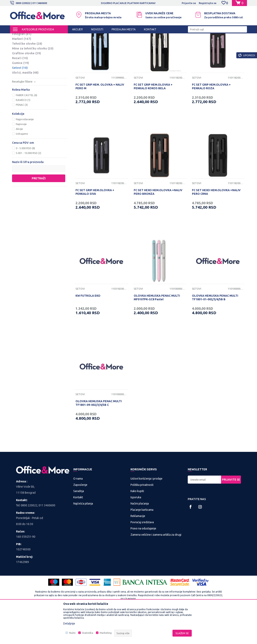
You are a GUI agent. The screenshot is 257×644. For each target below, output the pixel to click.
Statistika (88, 633)
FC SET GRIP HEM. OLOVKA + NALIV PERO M (100, 120)
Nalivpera (22, 62)
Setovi (20, 101)
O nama (78, 512)
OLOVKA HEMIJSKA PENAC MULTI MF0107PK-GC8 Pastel (157, 331)
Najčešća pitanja (83, 537)
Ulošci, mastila (25, 106)
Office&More (18, 37)
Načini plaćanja (140, 537)
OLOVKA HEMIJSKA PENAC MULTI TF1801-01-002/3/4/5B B (215, 331)
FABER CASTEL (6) (27, 128)
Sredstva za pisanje (90, 37)
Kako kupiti (137, 524)
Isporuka (136, 531)
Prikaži (200, 44)
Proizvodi (34, 37)
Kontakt (78, 531)
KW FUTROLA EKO (88, 329)
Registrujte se (208, 3)
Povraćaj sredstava (142, 556)
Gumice (20, 96)
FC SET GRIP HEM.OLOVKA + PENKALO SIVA (95, 225)
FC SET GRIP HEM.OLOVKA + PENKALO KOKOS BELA (153, 120)
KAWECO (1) (23, 133)
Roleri (20, 58)
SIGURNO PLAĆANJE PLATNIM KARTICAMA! (128, 3)
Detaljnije (69, 623)
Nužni (72, 633)
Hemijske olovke (28, 53)
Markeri (22, 72)
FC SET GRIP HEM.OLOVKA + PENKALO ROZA (211, 120)
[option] (128, 3)
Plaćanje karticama (142, 543)
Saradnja (79, 524)
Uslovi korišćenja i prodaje (146, 512)
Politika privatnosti (142, 518)
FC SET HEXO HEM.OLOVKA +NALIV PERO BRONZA (158, 225)
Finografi (22, 67)
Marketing (106, 633)
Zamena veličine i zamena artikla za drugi (156, 568)
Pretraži (39, 212)
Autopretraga (139, 44)
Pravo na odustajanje (143, 562)
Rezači (20, 91)
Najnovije (21, 157)
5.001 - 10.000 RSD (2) (29, 186)
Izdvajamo (22, 167)
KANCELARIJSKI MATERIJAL (59, 37)
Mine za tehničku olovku (33, 82)
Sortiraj (159, 44)
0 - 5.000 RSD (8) (25, 182)
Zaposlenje (80, 518)
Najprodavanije (25, 153)
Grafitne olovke (27, 87)
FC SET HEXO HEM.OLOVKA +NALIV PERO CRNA (216, 225)
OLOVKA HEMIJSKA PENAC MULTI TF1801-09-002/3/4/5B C (99, 436)
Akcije (19, 162)
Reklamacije (138, 549)
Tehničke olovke (27, 77)
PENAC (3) (22, 138)
